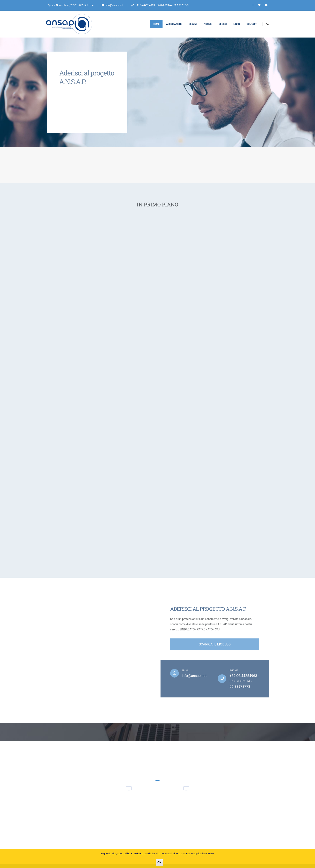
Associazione (174, 24)
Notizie (208, 24)
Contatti (252, 24)
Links (237, 24)
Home (156, 24)
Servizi (193, 24)
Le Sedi (223, 24)
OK (160, 862)
